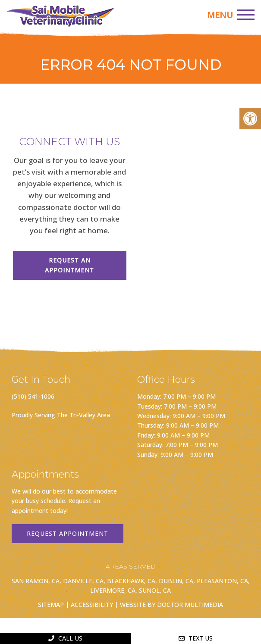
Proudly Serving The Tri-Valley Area (61, 415)
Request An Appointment (69, 265)
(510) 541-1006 (33, 396)
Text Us (196, 638)
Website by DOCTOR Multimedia (171, 605)
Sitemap (51, 605)
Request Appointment (68, 533)
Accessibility (92, 605)
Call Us (65, 638)
